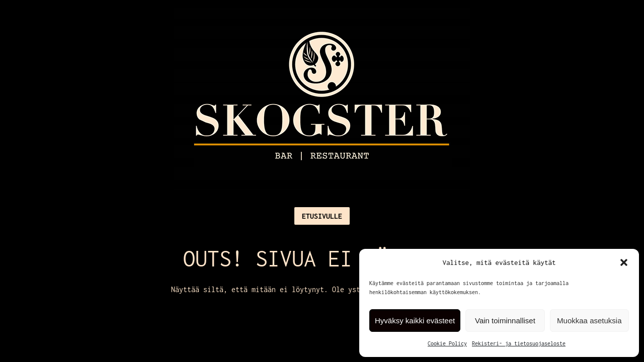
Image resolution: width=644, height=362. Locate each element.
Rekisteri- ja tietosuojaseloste (519, 343)
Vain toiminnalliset (505, 321)
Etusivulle (322, 216)
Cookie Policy (447, 343)
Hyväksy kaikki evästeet (415, 321)
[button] (624, 262)
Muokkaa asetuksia (589, 321)
